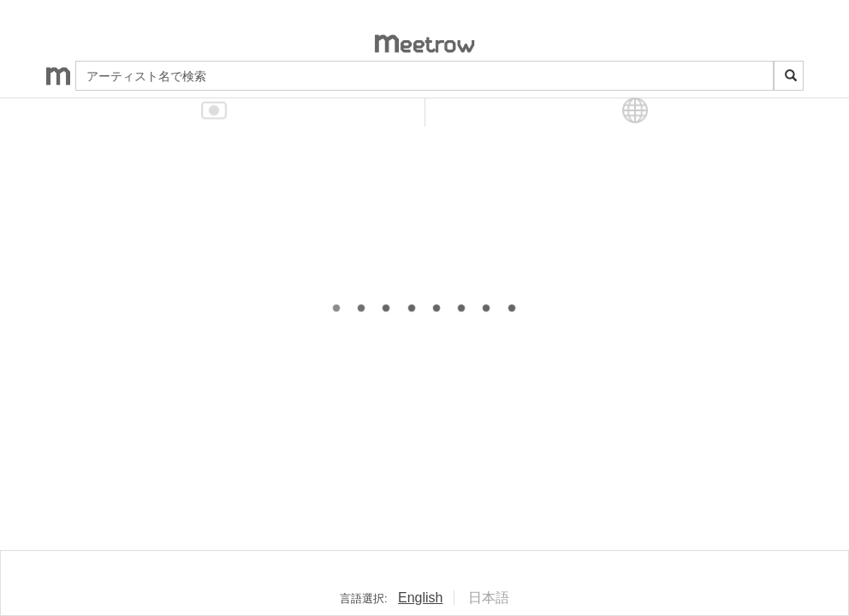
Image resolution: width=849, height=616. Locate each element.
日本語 (489, 598)
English (420, 598)
